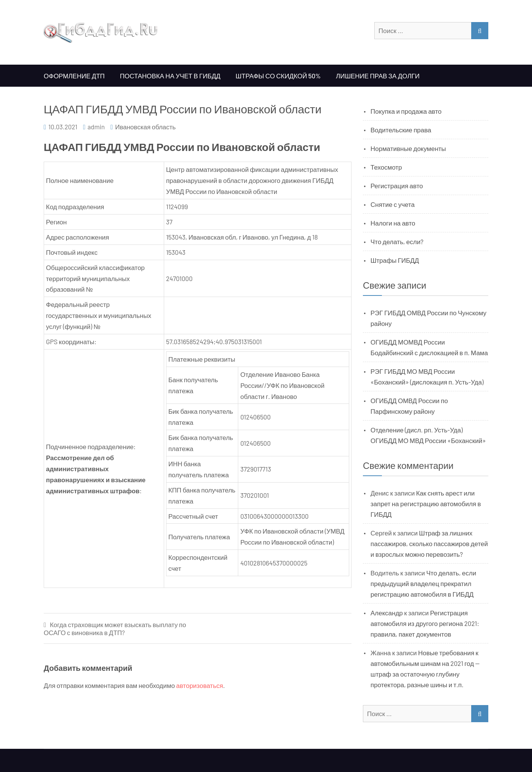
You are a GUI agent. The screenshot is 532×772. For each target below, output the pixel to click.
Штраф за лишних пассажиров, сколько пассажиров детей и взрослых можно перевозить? (429, 543)
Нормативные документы (408, 148)
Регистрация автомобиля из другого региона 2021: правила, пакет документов (425, 623)
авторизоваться (200, 685)
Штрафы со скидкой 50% (278, 76)
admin (96, 127)
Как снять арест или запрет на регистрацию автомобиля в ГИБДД (426, 504)
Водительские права (401, 130)
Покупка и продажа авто (406, 111)
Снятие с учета (393, 204)
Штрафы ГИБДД (395, 260)
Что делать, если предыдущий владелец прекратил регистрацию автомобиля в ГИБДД (423, 583)
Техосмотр (386, 167)
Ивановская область (146, 127)
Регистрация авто (397, 186)
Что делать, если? (397, 241)
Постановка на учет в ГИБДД (170, 76)
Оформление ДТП (74, 76)
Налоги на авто (393, 223)
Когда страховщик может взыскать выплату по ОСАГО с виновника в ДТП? (115, 628)
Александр (387, 613)
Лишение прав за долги (378, 76)
